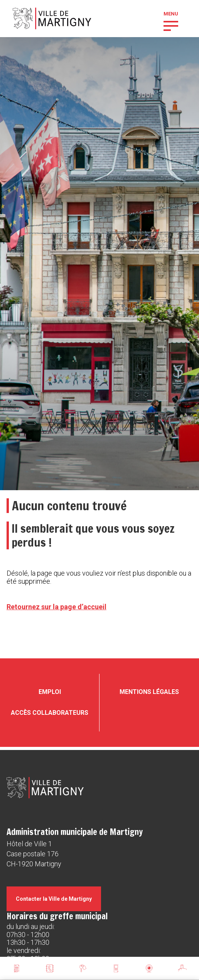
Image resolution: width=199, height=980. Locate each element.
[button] (171, 25)
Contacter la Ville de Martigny (54, 899)
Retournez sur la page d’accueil (56, 607)
